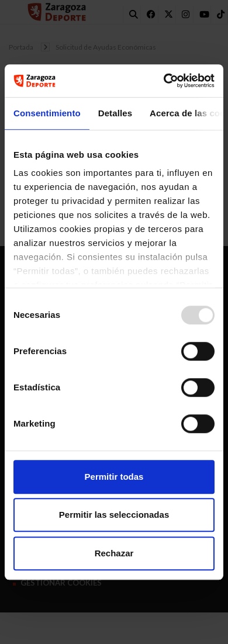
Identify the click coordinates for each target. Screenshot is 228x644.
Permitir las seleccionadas (114, 515)
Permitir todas (114, 477)
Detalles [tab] (115, 113)
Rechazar (114, 553)
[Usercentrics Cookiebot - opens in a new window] (164, 81)
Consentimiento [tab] (47, 113)
